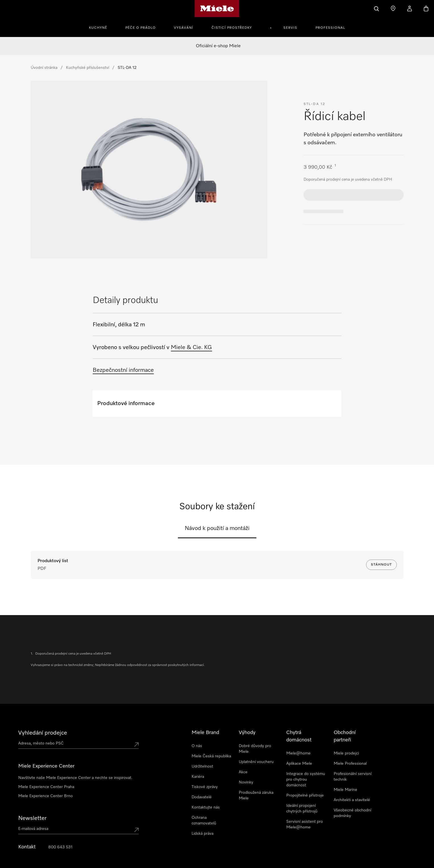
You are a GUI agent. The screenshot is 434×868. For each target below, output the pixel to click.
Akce (243, 772)
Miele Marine (345, 790)
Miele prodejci (346, 753)
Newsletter (32, 818)
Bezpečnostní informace (123, 370)
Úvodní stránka (44, 68)
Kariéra (198, 777)
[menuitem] (101, 27)
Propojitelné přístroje (305, 795)
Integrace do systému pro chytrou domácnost (306, 780)
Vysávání (184, 28)
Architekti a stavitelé (352, 800)
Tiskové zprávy (205, 787)
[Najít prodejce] (393, 9)
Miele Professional (350, 764)
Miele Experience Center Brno (45, 796)
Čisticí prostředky (232, 28)
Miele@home (298, 753)
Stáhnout (381, 565)
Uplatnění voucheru (256, 762)
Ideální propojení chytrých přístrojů (302, 809)
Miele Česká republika (211, 756)
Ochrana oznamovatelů (204, 820)
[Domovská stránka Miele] (217, 9)
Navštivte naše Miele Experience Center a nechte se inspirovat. (75, 778)
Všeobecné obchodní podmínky (352, 813)
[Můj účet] (410, 9)
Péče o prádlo (141, 28)
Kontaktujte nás (206, 807)
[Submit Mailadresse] (136, 830)
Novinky (246, 782)
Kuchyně (98, 28)
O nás (197, 746)
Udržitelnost (202, 766)
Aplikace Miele (299, 764)
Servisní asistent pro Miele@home (305, 824)
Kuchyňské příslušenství (88, 68)
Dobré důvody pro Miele (255, 749)
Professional (330, 28)
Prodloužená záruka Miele (256, 795)
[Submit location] (136, 745)
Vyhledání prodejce (43, 733)
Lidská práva (203, 834)
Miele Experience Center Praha (46, 787)
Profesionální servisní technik (353, 777)
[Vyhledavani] (377, 9)
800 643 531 (60, 847)
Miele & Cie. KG (191, 347)
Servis (290, 28)
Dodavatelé (202, 797)
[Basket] (426, 9)
